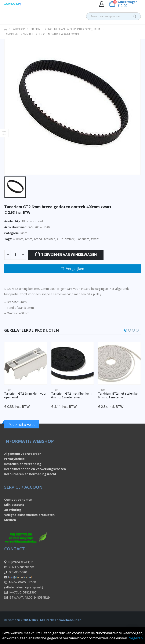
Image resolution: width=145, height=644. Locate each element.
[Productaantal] (15, 255)
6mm (29, 239)
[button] (126, 330)
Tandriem (83, 239)
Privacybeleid (14, 459)
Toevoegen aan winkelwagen (69, 255)
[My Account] (101, 4)
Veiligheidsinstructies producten (29, 515)
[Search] (135, 16)
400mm (18, 239)
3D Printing (13, 510)
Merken (10, 520)
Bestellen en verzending (23, 464)
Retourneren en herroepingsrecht (30, 474)
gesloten (50, 239)
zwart (95, 239)
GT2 (60, 239)
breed (38, 239)
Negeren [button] (136, 638)
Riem (24, 233)
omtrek (70, 239)
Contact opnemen (18, 500)
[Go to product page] (26, 363)
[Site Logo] (13, 4)
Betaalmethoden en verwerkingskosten (35, 469)
